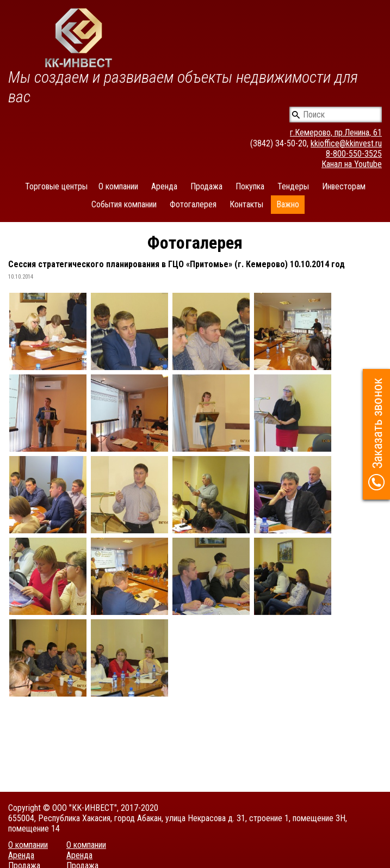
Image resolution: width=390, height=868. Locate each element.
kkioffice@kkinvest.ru (346, 143)
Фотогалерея (193, 204)
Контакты (246, 204)
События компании (124, 204)
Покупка (250, 186)
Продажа (206, 186)
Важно (288, 204)
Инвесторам (344, 186)
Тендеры (293, 186)
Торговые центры (56, 186)
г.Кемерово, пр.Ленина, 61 (336, 133)
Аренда (164, 186)
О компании (118, 186)
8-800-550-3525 (354, 154)
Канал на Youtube (352, 164)
